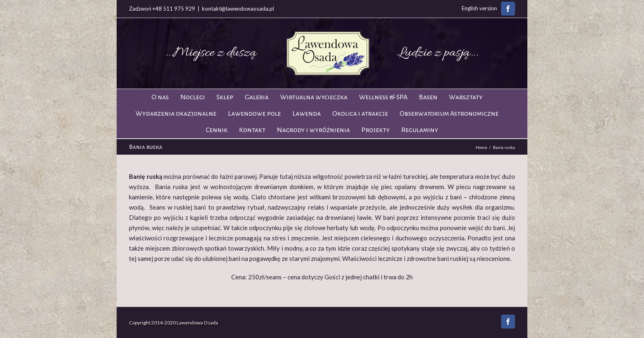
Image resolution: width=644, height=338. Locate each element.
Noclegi (193, 97)
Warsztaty (466, 97)
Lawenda (307, 114)
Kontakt (252, 130)
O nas (160, 97)
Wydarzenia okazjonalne (176, 114)
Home (481, 147)
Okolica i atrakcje (360, 114)
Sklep (225, 97)
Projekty (376, 130)
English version (479, 8)
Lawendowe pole (254, 114)
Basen (428, 97)
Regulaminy (420, 130)
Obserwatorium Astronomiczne (449, 114)
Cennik (217, 130)
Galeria (257, 97)
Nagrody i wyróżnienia (313, 130)
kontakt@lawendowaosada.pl (238, 9)
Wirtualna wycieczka (314, 97)
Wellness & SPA (383, 97)
